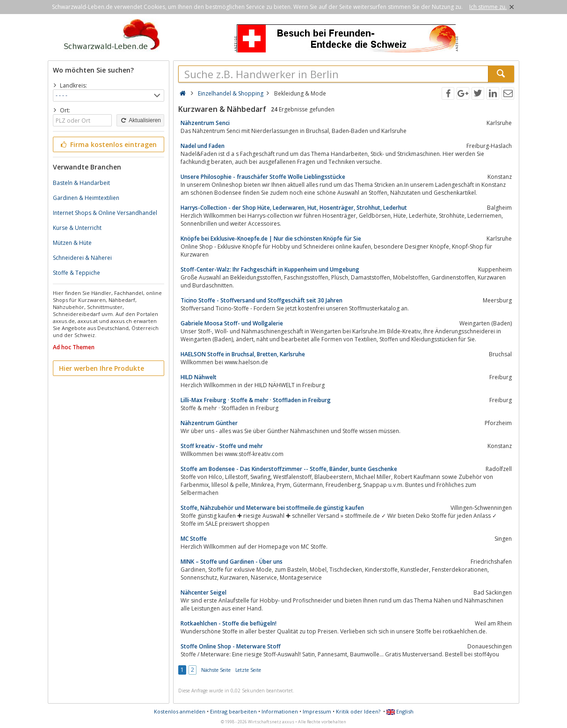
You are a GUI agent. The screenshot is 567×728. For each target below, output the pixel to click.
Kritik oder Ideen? (358, 711)
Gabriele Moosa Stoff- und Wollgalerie (232, 323)
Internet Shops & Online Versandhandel (105, 213)
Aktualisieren (140, 120)
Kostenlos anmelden (180, 711)
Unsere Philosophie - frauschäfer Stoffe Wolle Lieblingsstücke (263, 177)
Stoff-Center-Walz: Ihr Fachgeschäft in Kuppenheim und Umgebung (270, 269)
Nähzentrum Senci (205, 123)
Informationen (280, 711)
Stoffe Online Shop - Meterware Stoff (231, 646)
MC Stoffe (194, 539)
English (400, 711)
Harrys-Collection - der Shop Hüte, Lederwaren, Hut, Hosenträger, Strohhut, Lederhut (294, 208)
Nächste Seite (216, 670)
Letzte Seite (248, 670)
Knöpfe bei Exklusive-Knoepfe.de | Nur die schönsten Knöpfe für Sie (271, 239)
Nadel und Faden (203, 146)
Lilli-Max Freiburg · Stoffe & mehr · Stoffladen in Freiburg (256, 400)
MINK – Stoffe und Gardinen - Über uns (232, 562)
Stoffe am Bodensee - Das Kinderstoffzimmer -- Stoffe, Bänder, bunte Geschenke (289, 469)
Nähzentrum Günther (209, 423)
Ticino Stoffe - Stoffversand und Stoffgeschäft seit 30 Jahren (262, 300)
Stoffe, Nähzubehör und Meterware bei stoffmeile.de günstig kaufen (272, 508)
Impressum (317, 711)
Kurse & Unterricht (77, 228)
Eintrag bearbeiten (233, 711)
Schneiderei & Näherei (82, 258)
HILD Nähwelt (199, 377)
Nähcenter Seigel (204, 592)
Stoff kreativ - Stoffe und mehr (222, 446)
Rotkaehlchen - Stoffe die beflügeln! (229, 623)
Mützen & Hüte (72, 243)
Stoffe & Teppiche (76, 273)
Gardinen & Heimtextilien (86, 198)
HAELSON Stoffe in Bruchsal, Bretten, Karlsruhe (243, 354)
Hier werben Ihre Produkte (102, 368)
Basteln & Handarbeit (81, 183)
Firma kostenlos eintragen (108, 144)
